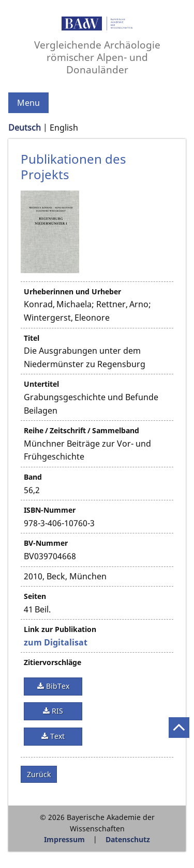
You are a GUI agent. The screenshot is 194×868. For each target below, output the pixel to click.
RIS (56, 711)
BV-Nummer (46, 543)
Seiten (35, 596)
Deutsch (25, 128)
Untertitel (41, 384)
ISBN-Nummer (50, 510)
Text (56, 736)
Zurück (39, 774)
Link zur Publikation (60, 629)
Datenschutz (128, 839)
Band (33, 477)
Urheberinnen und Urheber (72, 291)
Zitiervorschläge (53, 662)
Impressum (64, 839)
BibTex (57, 686)
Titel (32, 338)
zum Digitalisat (56, 642)
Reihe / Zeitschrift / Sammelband (81, 430)
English (64, 128)
